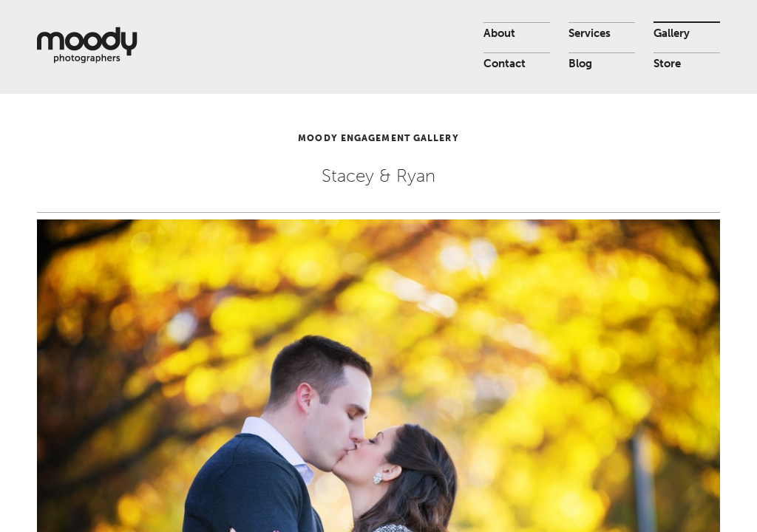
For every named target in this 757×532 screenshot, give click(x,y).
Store (667, 64)
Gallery (672, 33)
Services (590, 33)
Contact (505, 64)
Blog (580, 64)
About (499, 33)
